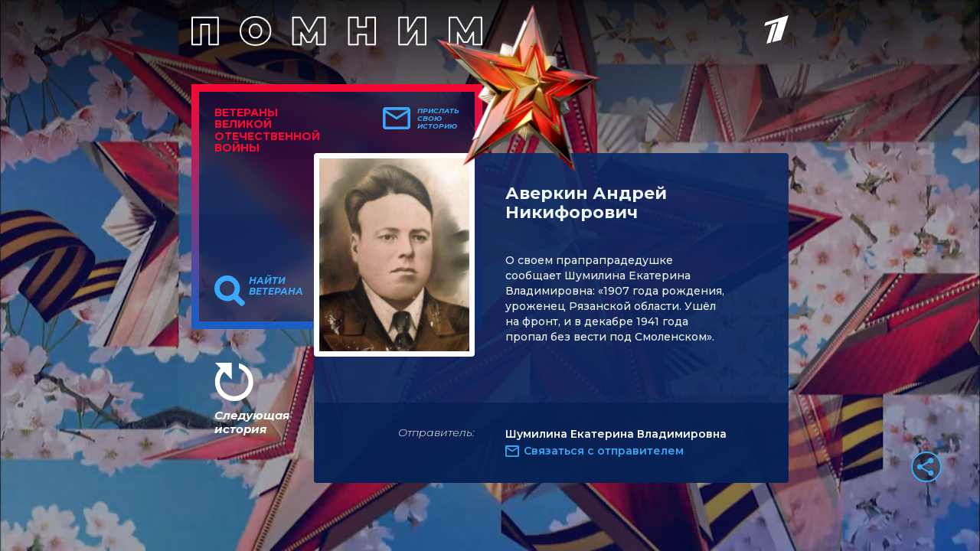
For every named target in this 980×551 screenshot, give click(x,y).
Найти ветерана (276, 286)
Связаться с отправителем (604, 451)
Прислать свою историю (438, 119)
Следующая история (252, 422)
